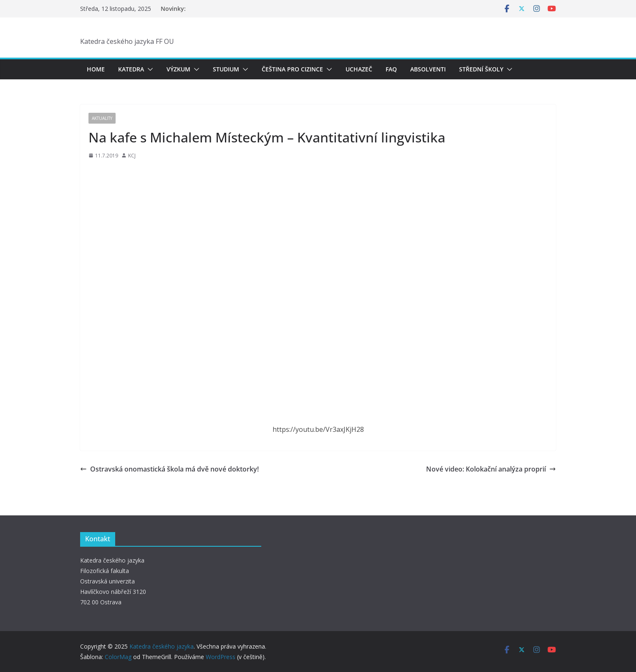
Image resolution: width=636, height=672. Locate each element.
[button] (149, 69)
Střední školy (481, 69)
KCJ (132, 156)
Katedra (131, 69)
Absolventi (428, 69)
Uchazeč (359, 69)
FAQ (391, 69)
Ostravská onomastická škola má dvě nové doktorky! (169, 469)
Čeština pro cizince (292, 69)
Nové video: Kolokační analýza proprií (491, 469)
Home (96, 69)
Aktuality (102, 118)
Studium (226, 69)
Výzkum (178, 69)
